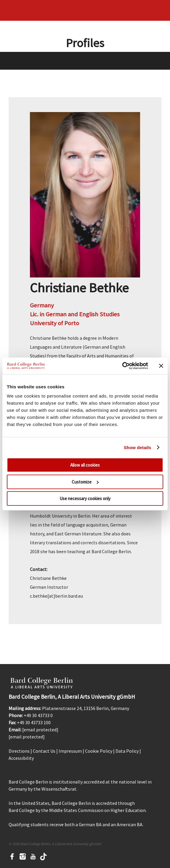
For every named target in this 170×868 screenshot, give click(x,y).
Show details (138, 447)
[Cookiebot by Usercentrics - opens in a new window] (122, 366)
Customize (85, 482)
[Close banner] (161, 366)
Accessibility (21, 758)
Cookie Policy (99, 751)
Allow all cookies (85, 465)
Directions (19, 751)
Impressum (70, 751)
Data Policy (127, 751)
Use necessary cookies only (85, 498)
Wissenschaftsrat (59, 789)
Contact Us (44, 751)
